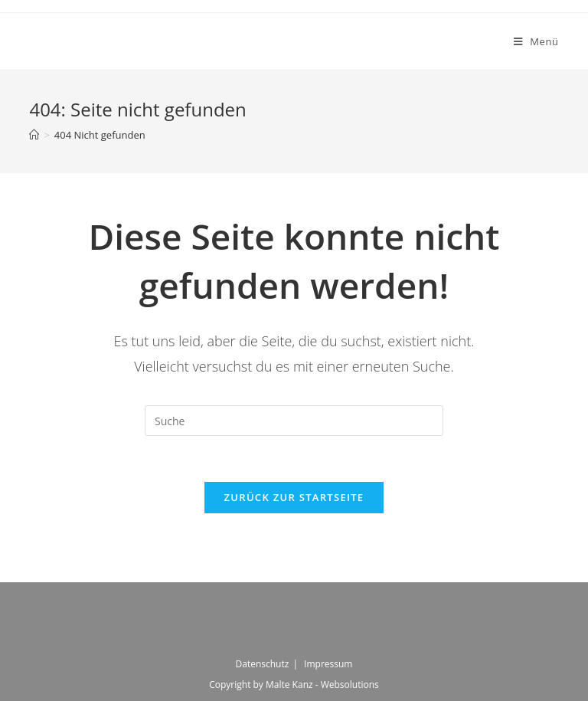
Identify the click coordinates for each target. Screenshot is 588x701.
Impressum (328, 664)
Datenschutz (263, 664)
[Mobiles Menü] (536, 41)
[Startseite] (34, 135)
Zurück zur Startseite (294, 497)
